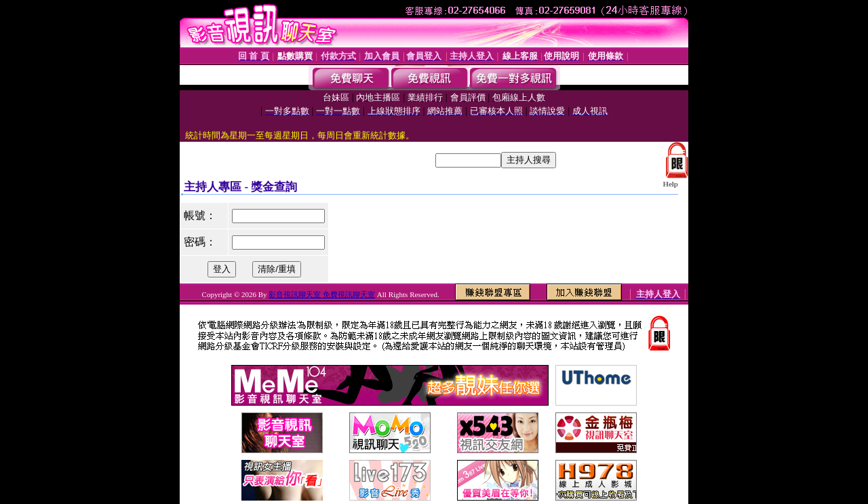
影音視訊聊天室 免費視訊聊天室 (322, 294)
